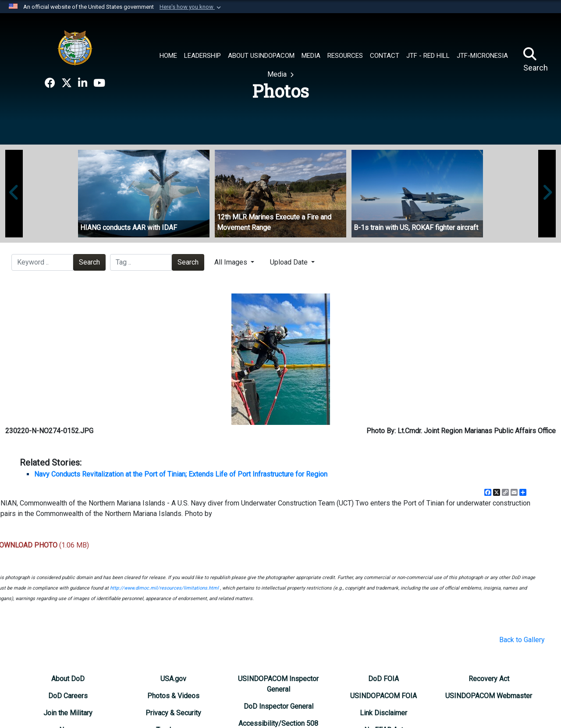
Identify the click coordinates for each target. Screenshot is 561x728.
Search (89, 262)
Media (278, 74)
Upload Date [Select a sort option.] (290, 262)
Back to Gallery (522, 640)
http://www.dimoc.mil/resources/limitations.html (164, 588)
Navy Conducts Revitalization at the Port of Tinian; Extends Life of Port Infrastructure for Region (181, 474)
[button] (191, 7)
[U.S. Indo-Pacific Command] (75, 48)
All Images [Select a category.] (232, 262)
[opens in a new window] (50, 83)
